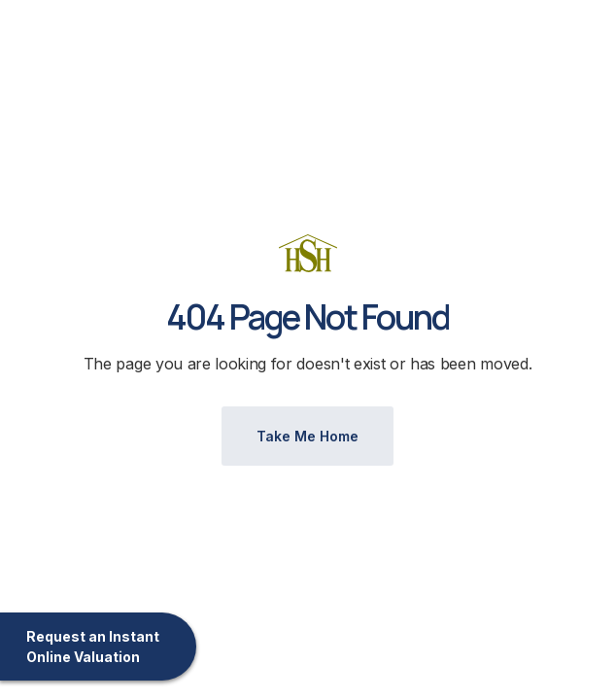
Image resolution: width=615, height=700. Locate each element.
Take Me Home (307, 436)
